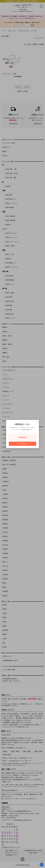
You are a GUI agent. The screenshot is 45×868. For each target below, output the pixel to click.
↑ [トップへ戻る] (42, 865)
